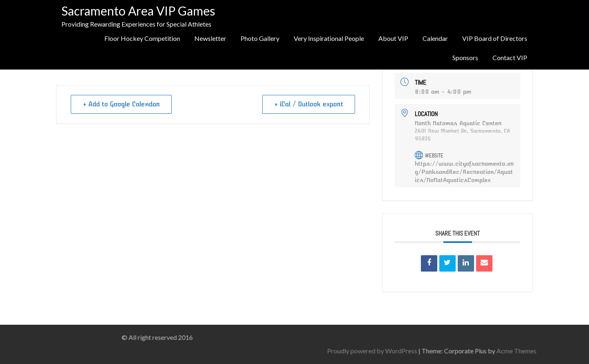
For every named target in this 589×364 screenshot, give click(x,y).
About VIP (393, 38)
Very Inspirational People (329, 38)
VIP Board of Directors (495, 38)
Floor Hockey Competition (142, 38)
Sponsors (465, 57)
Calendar (435, 38)
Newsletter (210, 38)
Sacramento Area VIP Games (138, 11)
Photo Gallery (260, 38)
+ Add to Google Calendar (121, 104)
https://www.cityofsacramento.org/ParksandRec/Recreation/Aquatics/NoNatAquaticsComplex (464, 172)
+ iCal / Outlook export (309, 104)
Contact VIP (510, 57)
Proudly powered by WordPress (447, 351)
